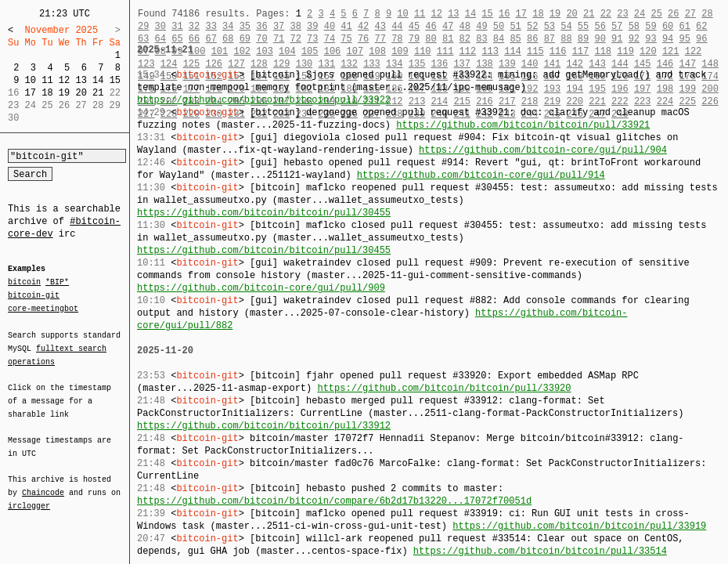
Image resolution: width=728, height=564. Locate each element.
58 (634, 26)
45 (414, 26)
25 (656, 14)
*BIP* (57, 283)
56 (600, 26)
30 (160, 26)
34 (228, 26)
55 (583, 26)
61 (685, 26)
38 (295, 26)
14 (98, 80)
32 (194, 26)
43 (380, 26)
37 (279, 26)
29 (143, 26)
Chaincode (43, 483)
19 (64, 93)
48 (465, 26)
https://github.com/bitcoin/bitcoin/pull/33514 (540, 551)
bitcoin (24, 283)
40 (330, 26)
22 (606, 14)
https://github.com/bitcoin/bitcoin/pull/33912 (264, 426)
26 (673, 14)
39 (312, 26)
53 (550, 26)
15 (115, 80)
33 (211, 26)
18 (47, 93)
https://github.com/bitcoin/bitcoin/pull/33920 (444, 388)
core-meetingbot (43, 308)
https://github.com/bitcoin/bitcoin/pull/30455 (264, 213)
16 (504, 14)
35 (245, 26)
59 (651, 26)
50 (499, 26)
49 (481, 26)
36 (261, 26)
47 (448, 26)
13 (81, 80)
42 (363, 26)
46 (431, 26)
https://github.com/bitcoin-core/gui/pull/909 (261, 288)
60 (668, 26)
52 (532, 26)
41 (346, 26)
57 (617, 26)
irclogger (29, 496)
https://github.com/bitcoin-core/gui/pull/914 (481, 175)
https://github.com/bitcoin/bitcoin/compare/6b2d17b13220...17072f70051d (334, 501)
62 (701, 26)
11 (47, 80)
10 (31, 80)
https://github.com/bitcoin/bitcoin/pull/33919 (579, 526)
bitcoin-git (34, 295)
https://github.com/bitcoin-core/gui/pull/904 (543, 150)
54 (566, 26)
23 (622, 14)
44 (397, 26)
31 (177, 26)
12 (64, 80)
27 (690, 14)
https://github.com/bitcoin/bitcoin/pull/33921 (523, 125)
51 (515, 26)
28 (707, 14)
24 (640, 14)
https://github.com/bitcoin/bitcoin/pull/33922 (264, 100)
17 (31, 93)
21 (98, 93)
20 (81, 93)
